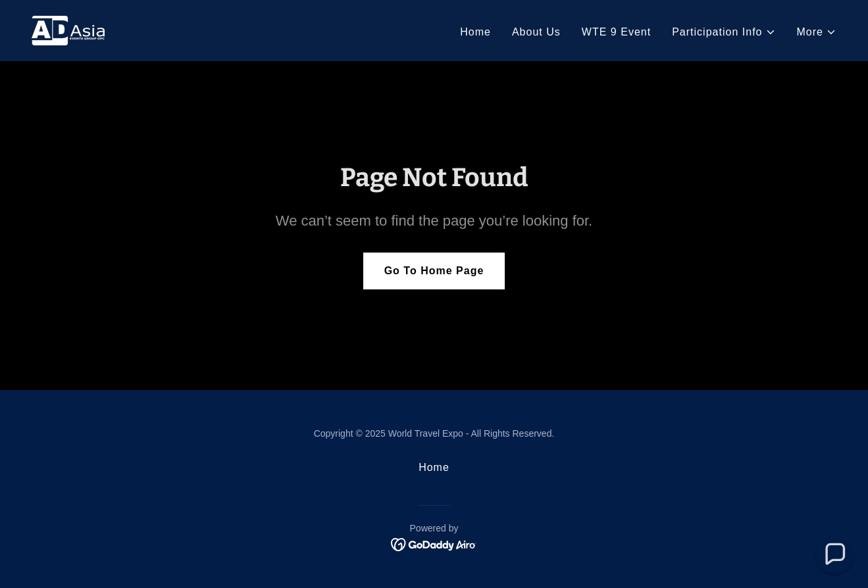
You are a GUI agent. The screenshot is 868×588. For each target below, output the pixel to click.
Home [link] (475, 32)
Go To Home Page (434, 271)
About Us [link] (536, 32)
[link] (68, 30)
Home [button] (434, 467)
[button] (724, 32)
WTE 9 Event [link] (616, 32)
